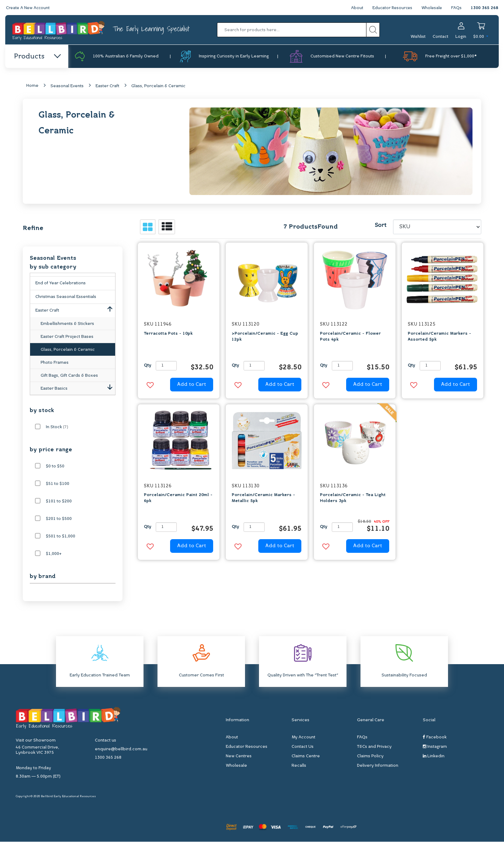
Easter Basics (78, 388)
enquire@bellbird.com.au (121, 750)
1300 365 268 (484, 8)
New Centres (239, 757)
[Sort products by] (437, 227)
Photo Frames (55, 363)
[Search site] (373, 30)
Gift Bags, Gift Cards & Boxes (69, 376)
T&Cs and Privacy (374, 747)
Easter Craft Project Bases (67, 337)
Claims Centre (306, 757)
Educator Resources (391, 8)
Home (32, 86)
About (355, 8)
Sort (380, 226)
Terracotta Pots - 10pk (168, 334)
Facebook (435, 737)
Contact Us (303, 747)
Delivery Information (378, 766)
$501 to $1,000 (61, 537)
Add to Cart (192, 385)
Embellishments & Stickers (67, 324)
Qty (148, 366)
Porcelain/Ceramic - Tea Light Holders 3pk (353, 498)
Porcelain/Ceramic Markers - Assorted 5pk (439, 337)
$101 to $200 (59, 502)
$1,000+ (54, 554)
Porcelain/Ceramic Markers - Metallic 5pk (263, 498)
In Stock (57, 427)
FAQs (456, 8)
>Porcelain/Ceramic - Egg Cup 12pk (265, 337)
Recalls (299, 766)
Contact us (106, 741)
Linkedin (434, 756)
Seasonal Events (67, 86)
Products (37, 57)
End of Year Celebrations (61, 284)
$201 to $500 (59, 519)
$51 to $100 (58, 484)
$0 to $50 (55, 467)
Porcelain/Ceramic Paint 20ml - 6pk (178, 498)
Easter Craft (107, 86)
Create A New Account (29, 8)
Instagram (435, 747)
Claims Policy (370, 757)
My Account (303, 738)
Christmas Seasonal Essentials (66, 297)
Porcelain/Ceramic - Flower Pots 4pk (350, 337)
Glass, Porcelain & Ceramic (158, 86)
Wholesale (431, 8)
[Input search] (292, 30)
